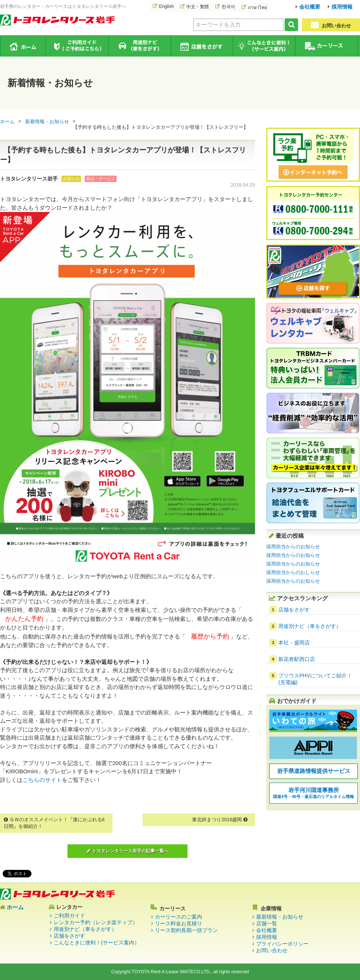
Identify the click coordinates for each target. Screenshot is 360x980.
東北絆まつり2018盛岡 (220, 820)
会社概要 (310, 7)
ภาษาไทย (257, 7)
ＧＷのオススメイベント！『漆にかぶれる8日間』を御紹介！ (54, 823)
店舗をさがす (202, 46)
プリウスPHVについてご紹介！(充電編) (315, 679)
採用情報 (342, 7)
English (166, 6)
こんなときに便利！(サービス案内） (97, 943)
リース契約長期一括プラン (186, 930)
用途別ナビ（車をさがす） (139, 46)
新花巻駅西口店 (297, 659)
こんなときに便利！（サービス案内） (264, 46)
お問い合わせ (331, 25)
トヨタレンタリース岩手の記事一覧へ (127, 851)
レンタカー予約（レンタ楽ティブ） (96, 922)
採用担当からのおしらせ (293, 572)
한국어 (228, 7)
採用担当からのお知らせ (293, 547)
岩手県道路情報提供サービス (314, 771)
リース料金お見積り (178, 923)
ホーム (23, 46)
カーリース (326, 46)
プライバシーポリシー (282, 944)
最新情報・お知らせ (280, 917)
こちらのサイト (42, 780)
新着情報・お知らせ (47, 122)
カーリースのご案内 (178, 917)
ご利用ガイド (77, 46)
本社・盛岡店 (294, 643)
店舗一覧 (267, 923)
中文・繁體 (198, 7)
